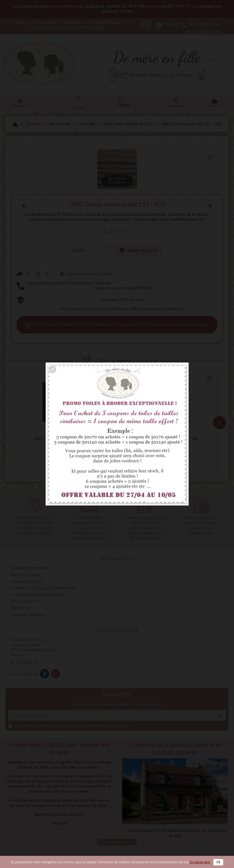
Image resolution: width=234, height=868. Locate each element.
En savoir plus (200, 862)
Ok (218, 862)
